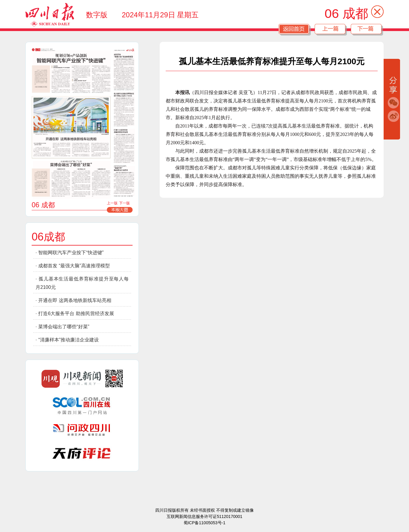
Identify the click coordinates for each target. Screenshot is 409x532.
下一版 (124, 203)
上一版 (112, 203)
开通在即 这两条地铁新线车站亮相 (75, 300)
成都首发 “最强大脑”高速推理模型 (74, 266)
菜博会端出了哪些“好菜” (64, 327)
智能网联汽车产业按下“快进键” (71, 253)
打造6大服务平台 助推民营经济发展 (76, 313)
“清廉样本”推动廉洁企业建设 (69, 340)
